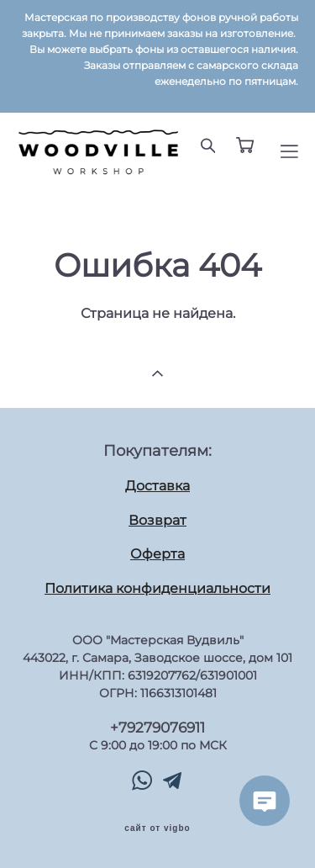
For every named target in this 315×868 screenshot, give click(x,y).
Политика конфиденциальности (157, 588)
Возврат (157, 520)
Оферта (157, 554)
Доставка (157, 486)
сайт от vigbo (157, 828)
